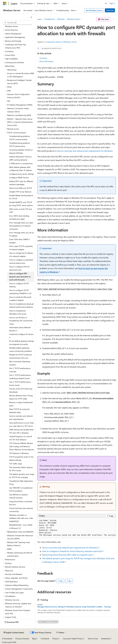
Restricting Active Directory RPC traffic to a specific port (67, 555)
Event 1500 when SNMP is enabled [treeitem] (20, 241)
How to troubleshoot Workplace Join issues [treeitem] (18, 312)
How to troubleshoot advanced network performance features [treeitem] (22, 305)
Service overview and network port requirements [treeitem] (21, 418)
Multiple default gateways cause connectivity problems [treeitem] (20, 349)
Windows (61, 19)
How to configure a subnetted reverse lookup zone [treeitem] (21, 261)
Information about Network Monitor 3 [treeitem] (20, 329)
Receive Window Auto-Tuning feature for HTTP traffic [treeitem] (21, 397)
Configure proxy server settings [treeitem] (22, 174)
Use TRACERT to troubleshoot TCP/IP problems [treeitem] (21, 489)
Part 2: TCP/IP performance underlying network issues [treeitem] (20, 377)
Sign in (112, 3)
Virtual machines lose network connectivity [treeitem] (21, 510)
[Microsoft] (5, 3)
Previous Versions (22, 639)
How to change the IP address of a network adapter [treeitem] (21, 255)
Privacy (55, 639)
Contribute (45, 639)
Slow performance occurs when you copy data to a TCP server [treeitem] (22, 424)
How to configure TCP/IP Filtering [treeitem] (19, 285)
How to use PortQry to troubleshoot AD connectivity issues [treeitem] (21, 321)
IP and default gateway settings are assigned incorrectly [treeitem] (22, 343)
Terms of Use (93, 639)
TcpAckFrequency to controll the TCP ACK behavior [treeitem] (21, 438)
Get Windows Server (94, 10)
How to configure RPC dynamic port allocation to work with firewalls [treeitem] (20, 277)
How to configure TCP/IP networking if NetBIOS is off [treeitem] (20, 292)
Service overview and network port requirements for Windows (85, 151)
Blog (34, 639)
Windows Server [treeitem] (11, 26)
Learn (40, 19)
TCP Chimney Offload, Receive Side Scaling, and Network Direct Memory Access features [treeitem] (22, 446)
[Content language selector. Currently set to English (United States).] (14, 633)
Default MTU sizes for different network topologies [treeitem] (21, 183)
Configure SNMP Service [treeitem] (19, 178)
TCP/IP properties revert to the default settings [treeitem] (21, 458)
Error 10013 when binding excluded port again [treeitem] (19, 217)
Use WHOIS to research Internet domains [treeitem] (19, 496)
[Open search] (106, 3)
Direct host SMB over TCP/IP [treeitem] (21, 188)
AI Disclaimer (7, 639)
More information (46, 61)
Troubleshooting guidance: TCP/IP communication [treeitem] (20, 138)
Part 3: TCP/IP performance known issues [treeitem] (20, 383)
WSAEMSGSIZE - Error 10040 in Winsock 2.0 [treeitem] (21, 527)
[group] (77, 528)
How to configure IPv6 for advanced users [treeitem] (19, 268)
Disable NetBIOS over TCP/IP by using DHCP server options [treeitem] (21, 204)
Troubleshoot (50, 19)
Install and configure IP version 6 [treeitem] (21, 336)
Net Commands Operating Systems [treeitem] (20, 363)
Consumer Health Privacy (73, 639)
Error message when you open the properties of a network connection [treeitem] (21, 226)
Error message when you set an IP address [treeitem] (22, 234)
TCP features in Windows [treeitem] (19, 453)
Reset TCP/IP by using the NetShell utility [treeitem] (19, 411)
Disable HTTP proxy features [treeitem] (20, 192)
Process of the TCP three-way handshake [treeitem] (21, 390)
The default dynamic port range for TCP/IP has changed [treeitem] (22, 476)
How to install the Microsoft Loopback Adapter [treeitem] (20, 299)
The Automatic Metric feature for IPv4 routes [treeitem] (21, 469)
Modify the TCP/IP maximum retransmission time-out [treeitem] (21, 356)
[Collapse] (31, 17)
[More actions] (114, 19)
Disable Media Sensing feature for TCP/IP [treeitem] (21, 197)
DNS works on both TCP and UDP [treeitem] (20, 211)
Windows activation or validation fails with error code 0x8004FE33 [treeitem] (21, 518)
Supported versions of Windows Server (61, 42)
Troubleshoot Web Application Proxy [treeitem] (21, 483)
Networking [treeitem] (12, 70)
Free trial (110, 10)
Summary (43, 58)
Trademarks (105, 639)
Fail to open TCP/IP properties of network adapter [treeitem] (21, 248)
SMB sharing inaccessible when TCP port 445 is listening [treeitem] (22, 431)
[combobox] (18, 23)
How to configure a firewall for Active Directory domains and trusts (72, 551)
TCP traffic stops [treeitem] (16, 464)
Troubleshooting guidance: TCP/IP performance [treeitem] (20, 145)
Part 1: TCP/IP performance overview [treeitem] (20, 370)
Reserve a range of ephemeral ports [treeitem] (21, 404)
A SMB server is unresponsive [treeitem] (21, 163)
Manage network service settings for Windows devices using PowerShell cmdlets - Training (74, 607)
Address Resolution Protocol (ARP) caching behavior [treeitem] (20, 158)
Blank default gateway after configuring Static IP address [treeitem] (21, 169)
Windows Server (74, 19)
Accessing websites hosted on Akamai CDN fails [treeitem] (21, 151)
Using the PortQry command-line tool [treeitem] (21, 503)
